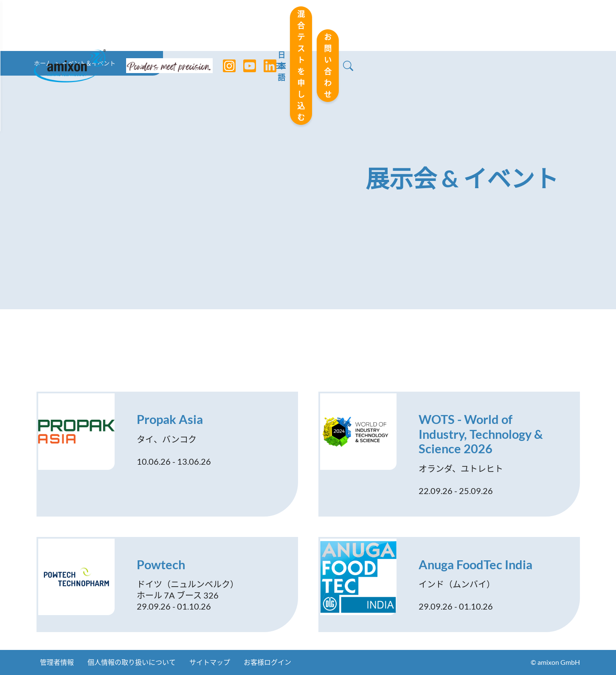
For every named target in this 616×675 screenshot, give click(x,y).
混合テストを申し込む (426, 25)
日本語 (350, 26)
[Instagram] (223, 25)
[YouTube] (243, 25)
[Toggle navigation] (308, 25)
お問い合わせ (520, 25)
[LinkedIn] (264, 25)
